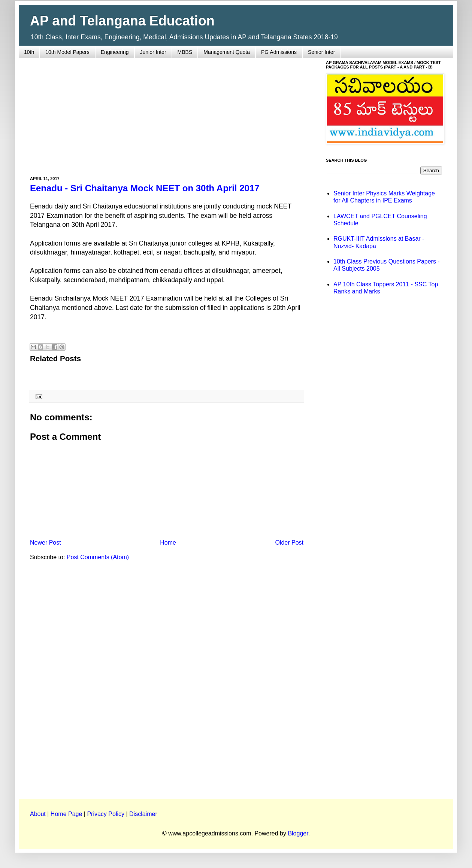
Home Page (66, 814)
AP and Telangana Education (122, 21)
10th (29, 52)
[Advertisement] (167, 113)
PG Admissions (279, 52)
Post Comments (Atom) (98, 557)
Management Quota (227, 52)
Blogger (298, 833)
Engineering (115, 52)
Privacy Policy (106, 814)
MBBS (185, 52)
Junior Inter (153, 52)
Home (168, 543)
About (38, 814)
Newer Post (46, 543)
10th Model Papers (67, 52)
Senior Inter (321, 52)
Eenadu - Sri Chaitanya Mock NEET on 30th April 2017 (145, 188)
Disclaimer (143, 814)
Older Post (289, 543)
